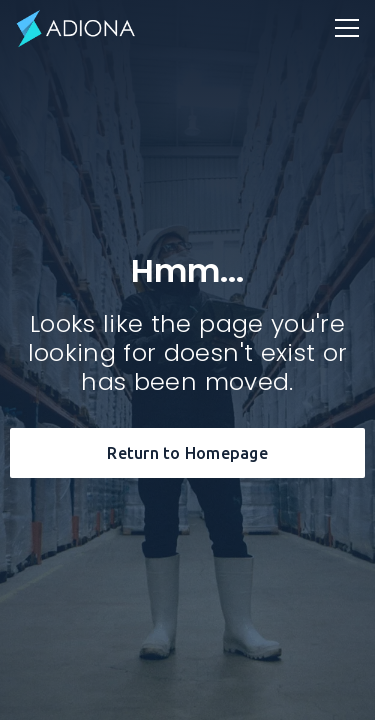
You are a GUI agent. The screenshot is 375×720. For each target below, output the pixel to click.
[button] (347, 28)
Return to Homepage (187, 453)
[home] (76, 28)
